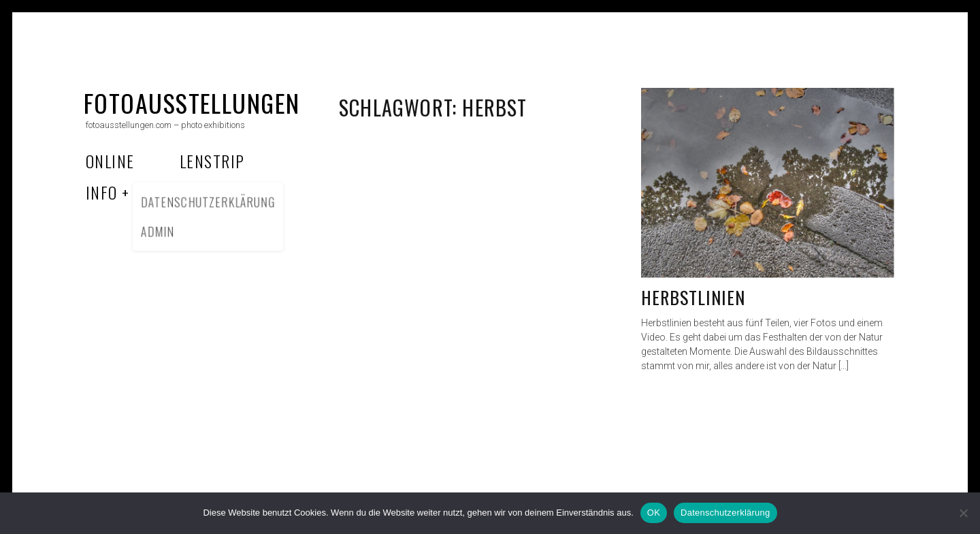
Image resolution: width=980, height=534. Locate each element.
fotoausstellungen (192, 103)
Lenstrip (212, 161)
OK (654, 513)
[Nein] (963, 513)
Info (102, 192)
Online (110, 161)
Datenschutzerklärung (725, 513)
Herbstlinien (693, 297)
